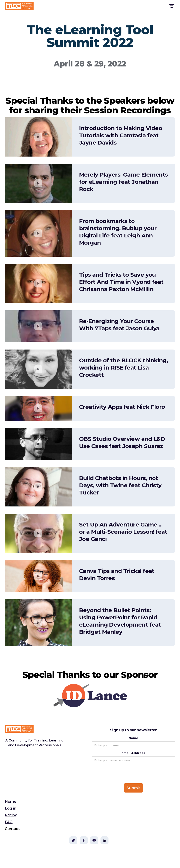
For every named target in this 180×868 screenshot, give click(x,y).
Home (11, 802)
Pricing (11, 815)
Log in (11, 808)
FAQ (9, 822)
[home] (19, 6)
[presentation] (122, 774)
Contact (12, 829)
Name (133, 738)
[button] (171, 6)
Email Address (133, 753)
